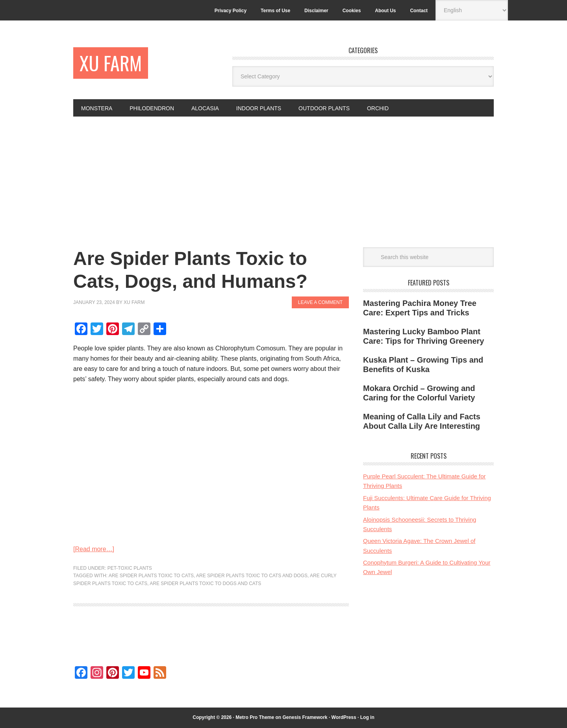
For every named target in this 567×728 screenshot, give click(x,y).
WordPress (344, 717)
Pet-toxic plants (130, 568)
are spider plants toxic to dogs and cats (205, 584)
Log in (367, 717)
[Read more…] (94, 549)
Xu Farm (111, 63)
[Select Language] (472, 10)
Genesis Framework (305, 717)
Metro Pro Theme (255, 717)
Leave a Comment (320, 302)
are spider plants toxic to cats (151, 576)
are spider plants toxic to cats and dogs (252, 576)
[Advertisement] (283, 176)
